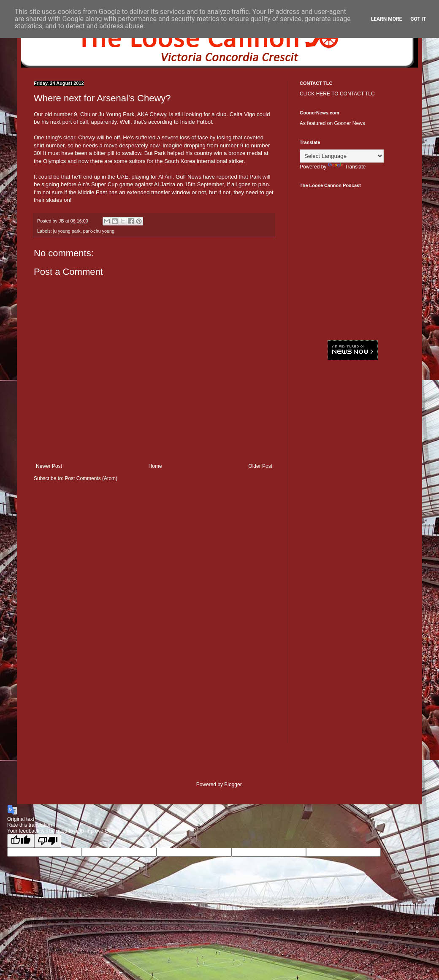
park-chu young (99, 231)
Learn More (387, 19)
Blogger (233, 785)
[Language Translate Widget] (342, 156)
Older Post (260, 466)
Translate (347, 167)
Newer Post (49, 466)
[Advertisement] (352, 422)
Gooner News (349, 123)
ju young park (67, 231)
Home (155, 466)
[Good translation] (21, 841)
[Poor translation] (48, 841)
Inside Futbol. (197, 122)
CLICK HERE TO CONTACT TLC (337, 94)
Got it (418, 19)
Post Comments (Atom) (91, 478)
